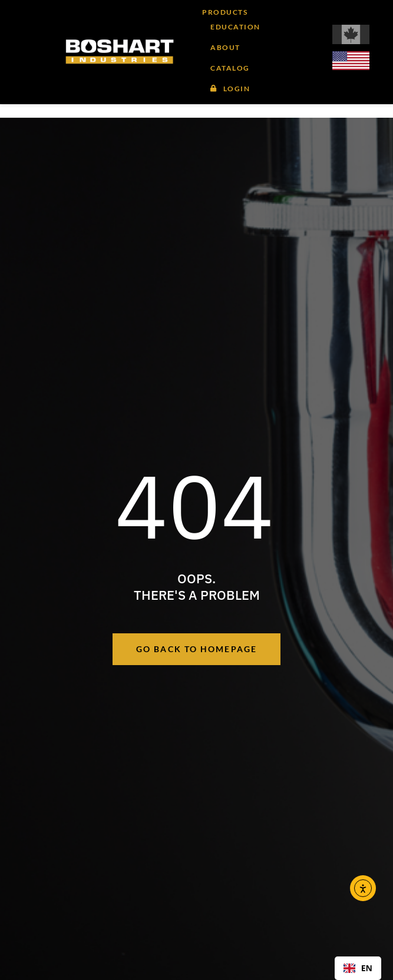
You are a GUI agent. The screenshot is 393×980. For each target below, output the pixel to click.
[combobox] (358, 968)
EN (358, 968)
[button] (229, 47)
